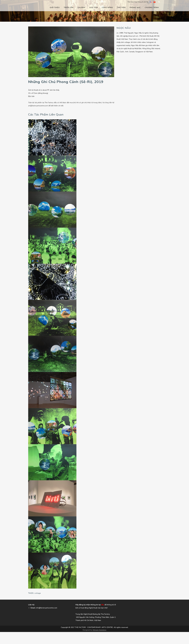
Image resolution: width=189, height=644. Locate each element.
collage (38, 593)
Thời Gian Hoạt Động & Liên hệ (138, 2)
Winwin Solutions (100, 630)
